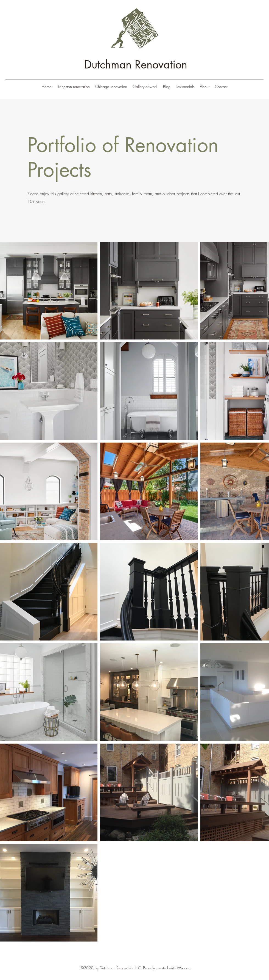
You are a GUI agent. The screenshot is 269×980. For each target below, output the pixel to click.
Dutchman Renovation (136, 65)
